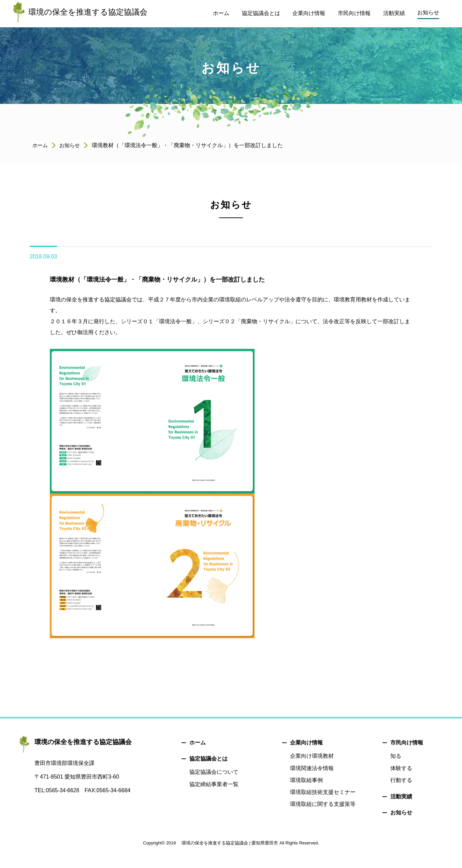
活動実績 (401, 796)
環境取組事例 (306, 780)
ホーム (41, 145)
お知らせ (71, 145)
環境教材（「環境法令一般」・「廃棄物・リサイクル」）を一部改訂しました (163, 279)
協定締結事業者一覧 (214, 784)
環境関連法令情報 (312, 768)
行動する (401, 780)
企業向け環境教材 (312, 756)
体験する (401, 768)
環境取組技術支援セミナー (323, 792)
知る (396, 756)
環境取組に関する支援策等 (323, 804)
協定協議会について (214, 772)
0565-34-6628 (63, 790)
